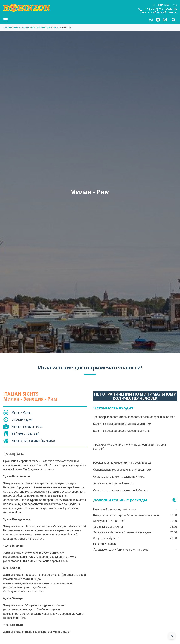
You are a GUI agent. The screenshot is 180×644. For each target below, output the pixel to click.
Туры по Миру (28, 27)
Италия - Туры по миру (47, 27)
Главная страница (12, 27)
